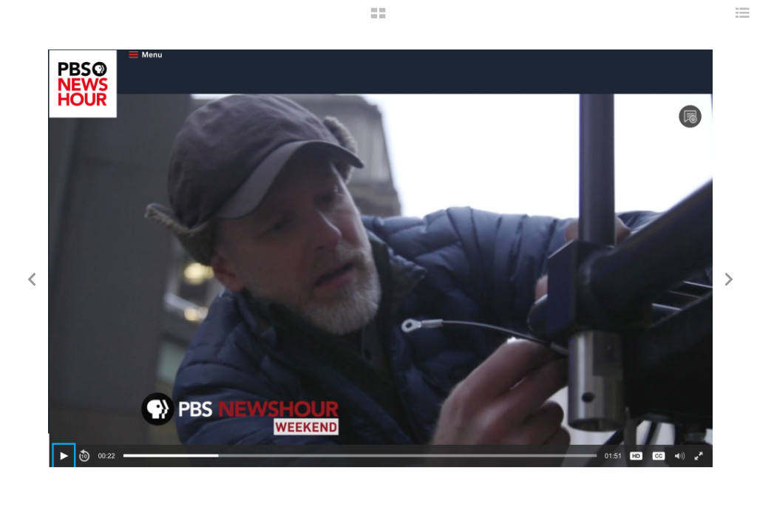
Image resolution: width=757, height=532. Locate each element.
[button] (378, 18)
